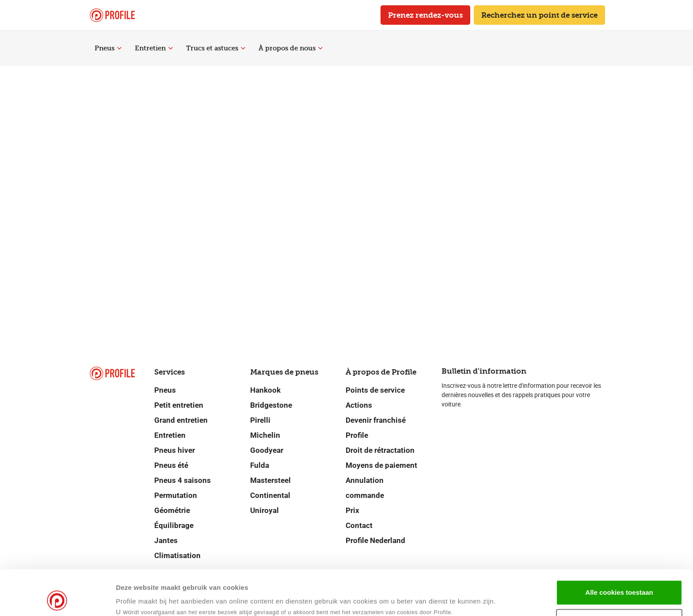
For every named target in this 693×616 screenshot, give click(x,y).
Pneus (108, 48)
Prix (352, 510)
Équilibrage (174, 525)
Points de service (375, 390)
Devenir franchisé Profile (376, 428)
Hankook (265, 390)
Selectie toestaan (619, 579)
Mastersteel (270, 480)
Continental (270, 495)
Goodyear (267, 450)
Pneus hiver (175, 450)
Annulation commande (365, 488)
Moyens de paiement (381, 465)
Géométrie (172, 510)
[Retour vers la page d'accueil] (112, 15)
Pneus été (171, 465)
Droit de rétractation (380, 450)
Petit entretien (179, 405)
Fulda (260, 465)
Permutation (176, 495)
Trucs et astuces (216, 48)
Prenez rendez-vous (425, 15)
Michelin (265, 435)
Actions (359, 405)
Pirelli (260, 420)
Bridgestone (271, 405)
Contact (359, 525)
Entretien (154, 48)
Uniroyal (265, 510)
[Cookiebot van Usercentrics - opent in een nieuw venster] (57, 599)
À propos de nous (291, 48)
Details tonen (428, 599)
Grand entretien (181, 420)
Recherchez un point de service (539, 15)
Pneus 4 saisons (183, 480)
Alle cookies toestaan (619, 550)
